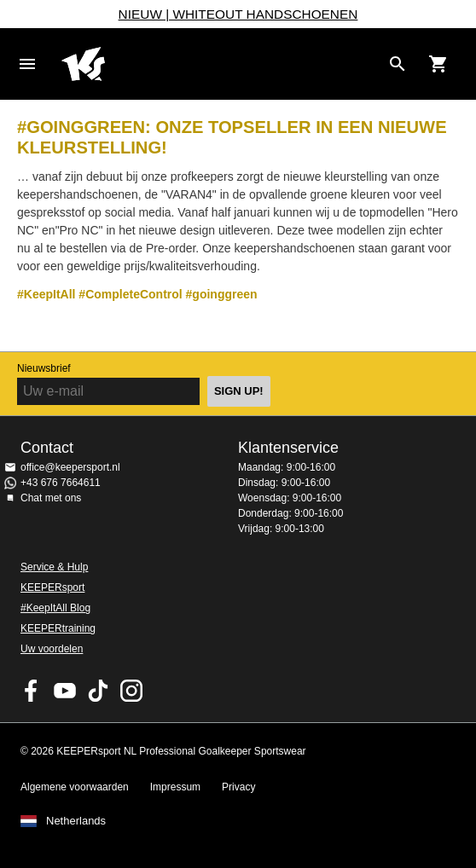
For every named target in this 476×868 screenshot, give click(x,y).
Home (221, 64)
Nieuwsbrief (44, 368)
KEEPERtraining (58, 628)
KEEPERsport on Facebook (32, 691)
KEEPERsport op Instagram (131, 691)
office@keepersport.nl (70, 467)
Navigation (27, 64)
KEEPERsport (52, 587)
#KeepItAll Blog (55, 608)
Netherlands (76, 821)
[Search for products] (398, 64)
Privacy (238, 787)
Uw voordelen (52, 649)
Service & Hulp (54, 567)
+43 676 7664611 (61, 483)
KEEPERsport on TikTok (98, 691)
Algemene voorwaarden (75, 787)
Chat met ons (51, 498)
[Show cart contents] (438, 64)
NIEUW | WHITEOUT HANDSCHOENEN (238, 14)
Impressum (175, 787)
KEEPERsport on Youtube (65, 691)
